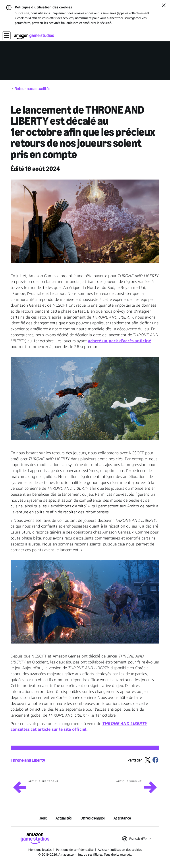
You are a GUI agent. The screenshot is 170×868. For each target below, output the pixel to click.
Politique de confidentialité (75, 850)
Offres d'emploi (93, 818)
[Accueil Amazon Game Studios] (34, 36)
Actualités (64, 818)
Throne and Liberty (28, 760)
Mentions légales (40, 850)
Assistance (122, 818)
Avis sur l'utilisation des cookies (120, 850)
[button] (6, 36)
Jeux (43, 818)
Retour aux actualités (32, 89)
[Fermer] (164, 6)
